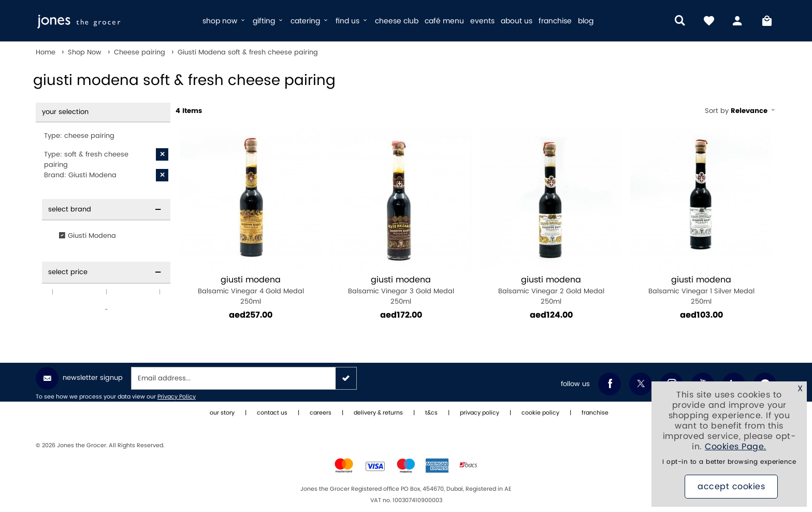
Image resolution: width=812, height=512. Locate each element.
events (482, 21)
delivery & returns (378, 413)
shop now (224, 21)
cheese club (397, 21)
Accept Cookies (731, 487)
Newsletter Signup (79, 378)
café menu (444, 21)
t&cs (431, 413)
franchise (555, 21)
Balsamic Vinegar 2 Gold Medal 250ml (551, 290)
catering (310, 21)
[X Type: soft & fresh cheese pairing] (162, 154)
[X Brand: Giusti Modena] (162, 175)
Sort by (741, 111)
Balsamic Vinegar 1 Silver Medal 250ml (701, 290)
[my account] (738, 21)
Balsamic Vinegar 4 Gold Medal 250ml (251, 290)
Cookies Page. (736, 447)
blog (586, 21)
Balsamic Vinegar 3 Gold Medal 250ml (401, 290)
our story (222, 413)
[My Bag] (767, 21)
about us (517, 21)
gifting (269, 21)
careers (321, 413)
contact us (272, 413)
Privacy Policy (177, 397)
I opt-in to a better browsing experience (729, 462)
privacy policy (480, 413)
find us (352, 21)
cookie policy (540, 413)
